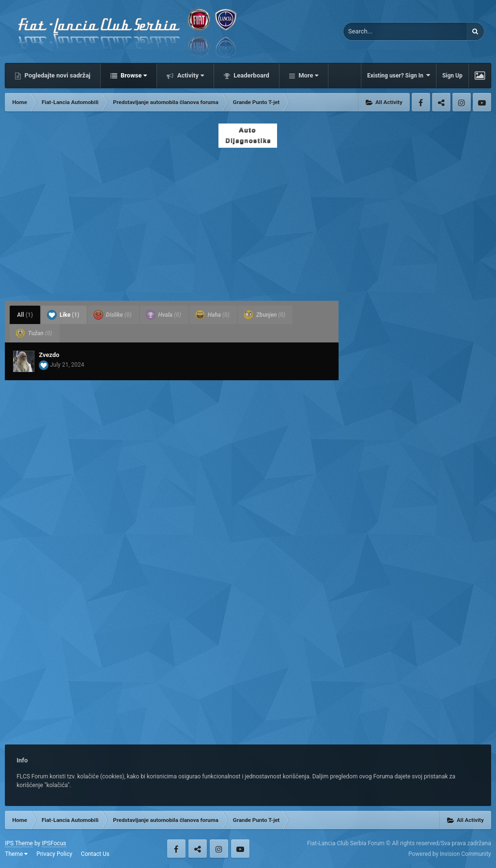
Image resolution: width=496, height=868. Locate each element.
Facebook (421, 102)
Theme (16, 854)
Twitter (441, 102)
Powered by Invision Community (450, 854)
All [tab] (25, 315)
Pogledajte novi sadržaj (57, 75)
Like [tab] (63, 315)
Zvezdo (49, 355)
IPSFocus (54, 843)
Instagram (462, 102)
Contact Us (95, 854)
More (308, 75)
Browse (133, 75)
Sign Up (452, 76)
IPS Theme (19, 843)
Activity (190, 75)
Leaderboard (251, 75)
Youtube (482, 102)
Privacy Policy (54, 854)
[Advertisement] (248, 221)
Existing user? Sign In (399, 75)
